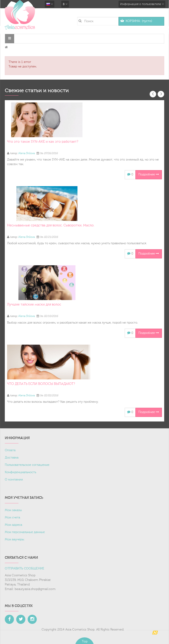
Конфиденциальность (20, 472)
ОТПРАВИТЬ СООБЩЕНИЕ (25, 569)
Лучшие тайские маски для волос (34, 305)
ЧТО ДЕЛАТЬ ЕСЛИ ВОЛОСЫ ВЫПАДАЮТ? (41, 384)
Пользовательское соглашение (27, 465)
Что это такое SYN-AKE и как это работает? (43, 142)
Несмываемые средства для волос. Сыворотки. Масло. (51, 225)
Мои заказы (13, 510)
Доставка (12, 458)
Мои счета (12, 518)
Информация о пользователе (142, 4)
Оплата (10, 450)
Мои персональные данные (25, 532)
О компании (14, 480)
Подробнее (149, 174)
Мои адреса (13, 525)
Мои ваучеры (15, 539)
